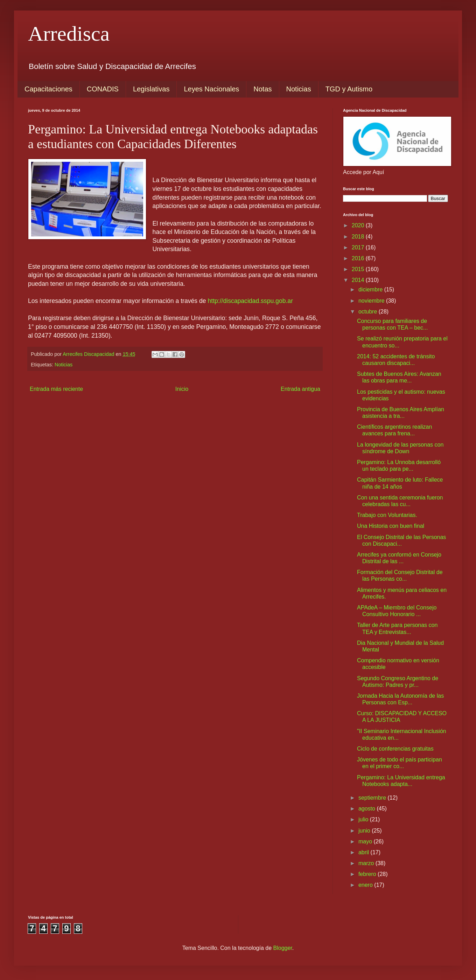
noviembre (372, 301)
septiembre (373, 798)
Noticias (299, 89)
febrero (368, 874)
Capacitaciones (48, 89)
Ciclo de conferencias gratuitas (395, 749)
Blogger (283, 948)
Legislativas (151, 89)
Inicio (182, 389)
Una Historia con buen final (391, 526)
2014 (359, 280)
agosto (367, 809)
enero (366, 885)
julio (364, 819)
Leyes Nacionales (211, 89)
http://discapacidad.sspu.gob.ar (250, 301)
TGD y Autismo (349, 89)
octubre (369, 312)
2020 (359, 225)
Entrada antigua (300, 389)
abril (365, 852)
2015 (359, 269)
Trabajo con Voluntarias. (387, 515)
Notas (262, 89)
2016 (359, 258)
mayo (366, 841)
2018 (359, 237)
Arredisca (69, 34)
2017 (359, 247)
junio (365, 831)
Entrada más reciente (56, 389)
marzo (367, 863)
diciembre (371, 289)
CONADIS (103, 89)
